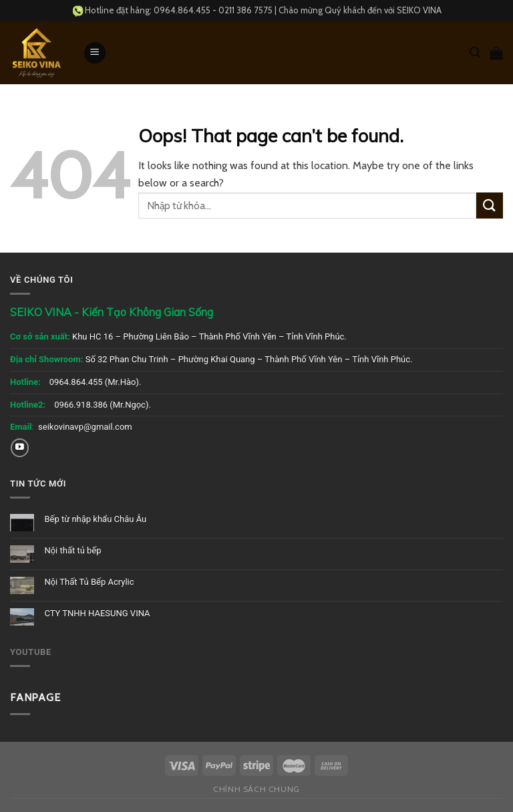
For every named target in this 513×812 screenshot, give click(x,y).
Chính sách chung (256, 789)
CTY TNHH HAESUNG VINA (97, 613)
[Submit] (490, 206)
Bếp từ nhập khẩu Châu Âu (95, 519)
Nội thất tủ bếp (72, 550)
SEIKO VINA (419, 10)
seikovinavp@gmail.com (85, 427)
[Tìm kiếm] (475, 52)
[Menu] (95, 53)
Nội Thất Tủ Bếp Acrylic (89, 582)
